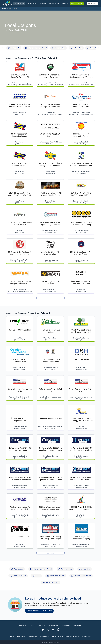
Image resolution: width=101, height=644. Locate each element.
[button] (54, 4)
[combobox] (93, 3)
